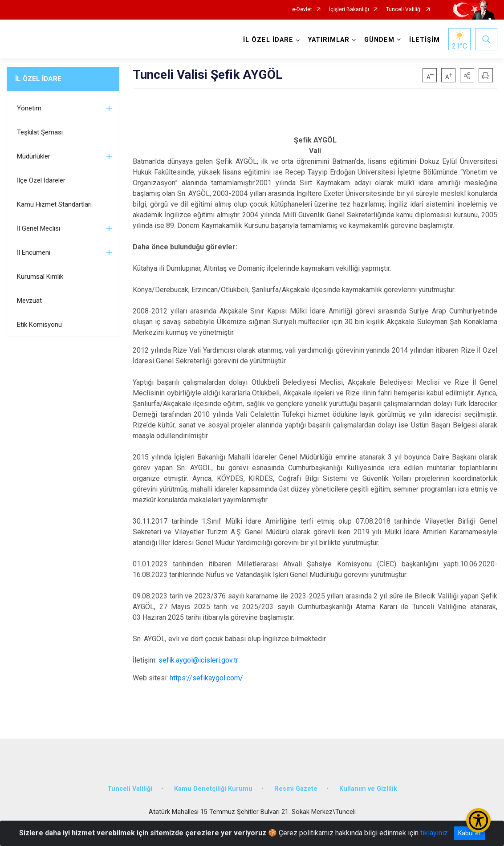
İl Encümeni (34, 252)
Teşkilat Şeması (40, 132)
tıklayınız (434, 833)
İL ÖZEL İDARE (38, 79)
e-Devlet (302, 10)
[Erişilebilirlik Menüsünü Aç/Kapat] (478, 820)
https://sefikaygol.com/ (206, 678)
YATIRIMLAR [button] (329, 40)
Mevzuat (29, 301)
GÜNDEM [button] (379, 40)
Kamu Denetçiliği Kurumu (213, 789)
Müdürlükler (34, 156)
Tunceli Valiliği (404, 10)
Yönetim (29, 108)
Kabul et (469, 833)
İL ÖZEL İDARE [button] (268, 40)
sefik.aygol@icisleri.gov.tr (198, 660)
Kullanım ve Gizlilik (368, 789)
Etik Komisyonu (39, 325)
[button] (467, 75)
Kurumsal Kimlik (40, 277)
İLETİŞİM (425, 40)
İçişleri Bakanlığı (349, 10)
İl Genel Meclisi (39, 228)
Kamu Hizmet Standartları (54, 204)
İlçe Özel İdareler (41, 180)
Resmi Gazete (296, 789)
